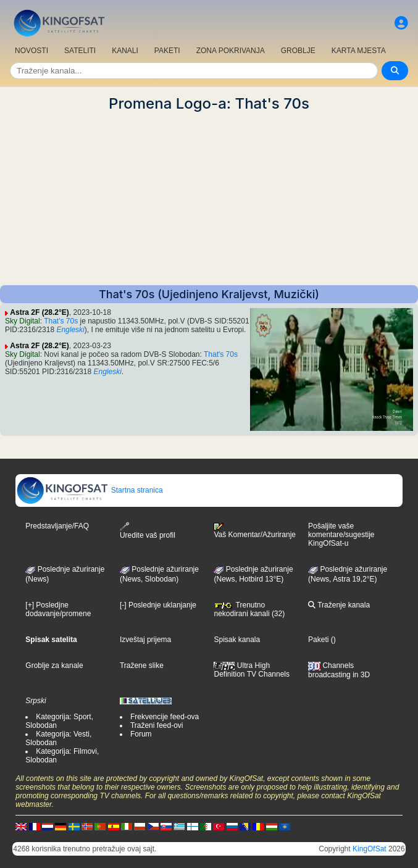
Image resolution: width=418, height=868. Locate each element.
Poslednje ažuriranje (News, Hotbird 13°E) (253, 574)
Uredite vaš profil (148, 531)
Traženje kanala (339, 605)
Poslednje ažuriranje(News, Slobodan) (159, 574)
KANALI (125, 51)
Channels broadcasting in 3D (339, 670)
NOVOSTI (31, 51)
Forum (141, 734)
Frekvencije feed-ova (165, 717)
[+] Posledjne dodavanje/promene (58, 609)
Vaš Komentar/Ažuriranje (255, 531)
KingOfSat (370, 849)
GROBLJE (298, 51)
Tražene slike (142, 666)
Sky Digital (23, 321)
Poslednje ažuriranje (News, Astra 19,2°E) (348, 574)
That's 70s (61, 321)
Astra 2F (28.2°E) (40, 312)
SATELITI (80, 51)
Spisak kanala (237, 640)
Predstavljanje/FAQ (57, 526)
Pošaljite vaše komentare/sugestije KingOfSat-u (341, 535)
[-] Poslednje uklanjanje (158, 605)
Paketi (318, 640)
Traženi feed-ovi (157, 725)
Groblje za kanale (54, 666)
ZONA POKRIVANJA (231, 51)
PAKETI (167, 51)
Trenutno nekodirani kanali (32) (249, 609)
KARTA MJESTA (359, 51)
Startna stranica (89, 490)
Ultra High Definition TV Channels (252, 670)
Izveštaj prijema (145, 640)
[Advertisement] (209, 199)
